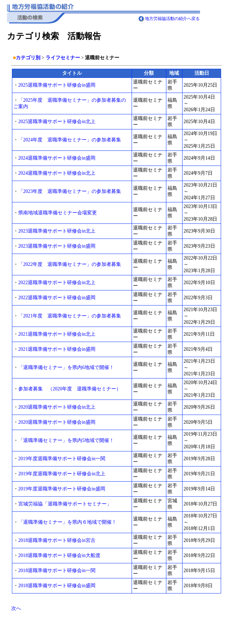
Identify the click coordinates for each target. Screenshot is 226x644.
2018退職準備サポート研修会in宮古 (57, 540)
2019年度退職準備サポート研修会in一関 (62, 459)
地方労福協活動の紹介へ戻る (172, 19)
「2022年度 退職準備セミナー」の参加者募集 (70, 264)
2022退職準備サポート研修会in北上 (57, 283)
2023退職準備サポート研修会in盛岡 (57, 246)
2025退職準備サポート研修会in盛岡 (57, 85)
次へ (16, 608)
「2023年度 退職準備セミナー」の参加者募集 (70, 191)
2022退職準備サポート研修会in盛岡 (57, 298)
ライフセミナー (63, 58)
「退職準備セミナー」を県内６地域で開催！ (67, 522)
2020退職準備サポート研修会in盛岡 (57, 422)
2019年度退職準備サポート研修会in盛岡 (62, 489)
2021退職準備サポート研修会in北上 (57, 334)
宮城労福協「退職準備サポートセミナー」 (65, 504)
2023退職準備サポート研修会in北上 (57, 231)
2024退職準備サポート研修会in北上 (57, 173)
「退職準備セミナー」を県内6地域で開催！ (66, 367)
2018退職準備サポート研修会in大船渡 (59, 555)
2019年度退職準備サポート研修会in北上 (62, 474)
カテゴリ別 (28, 58)
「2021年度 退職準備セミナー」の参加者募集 (70, 316)
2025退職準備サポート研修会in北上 (57, 122)
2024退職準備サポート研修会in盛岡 (57, 158)
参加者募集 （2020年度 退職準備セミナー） (70, 389)
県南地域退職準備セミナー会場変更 (58, 213)
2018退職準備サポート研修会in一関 (57, 571)
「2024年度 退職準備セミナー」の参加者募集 (70, 140)
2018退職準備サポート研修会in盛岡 (57, 586)
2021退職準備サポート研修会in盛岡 (57, 349)
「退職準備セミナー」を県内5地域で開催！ (66, 440)
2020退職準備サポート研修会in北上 (57, 407)
